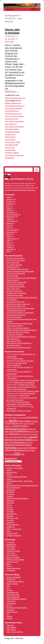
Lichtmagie (10, 512)
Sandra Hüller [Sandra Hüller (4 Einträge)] (22, 448)
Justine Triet (13, 121)
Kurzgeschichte (12, 230)
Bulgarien (18, 106)
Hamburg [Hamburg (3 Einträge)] (32, 432)
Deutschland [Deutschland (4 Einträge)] (15, 424)
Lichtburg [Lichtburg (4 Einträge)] (25, 437)
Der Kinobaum (12, 4)
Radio (8, 241)
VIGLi (8, 365)
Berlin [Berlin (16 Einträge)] (13, 421)
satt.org (9, 566)
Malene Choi (14, 127)
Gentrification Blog (13, 595)
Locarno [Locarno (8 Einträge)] (33, 437)
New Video (10, 520)
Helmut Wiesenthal (13, 597)
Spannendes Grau (13, 339)
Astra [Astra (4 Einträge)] (7, 421)
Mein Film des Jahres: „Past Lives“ (18, 304)
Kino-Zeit (9, 507)
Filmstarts (10, 496)
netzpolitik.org (11, 603)
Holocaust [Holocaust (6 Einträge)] (13, 434)
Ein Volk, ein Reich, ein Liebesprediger (26, 380)
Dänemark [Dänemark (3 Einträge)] (31, 424)
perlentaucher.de (12, 562)
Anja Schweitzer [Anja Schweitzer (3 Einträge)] (12, 418)
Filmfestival (17, 98)
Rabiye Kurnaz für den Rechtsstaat (18, 348)
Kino (23, 98)
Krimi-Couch (11, 553)
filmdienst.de (11, 490)
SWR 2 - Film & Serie (14, 529)
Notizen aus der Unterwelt (15, 560)
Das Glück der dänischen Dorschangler (20, 313)
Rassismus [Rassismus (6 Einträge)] (10, 445)
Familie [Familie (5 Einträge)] (23, 426)
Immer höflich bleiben (14, 317)
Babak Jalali (10, 103)
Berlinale (9, 204)
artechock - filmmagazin (15, 468)
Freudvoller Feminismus (15, 295)
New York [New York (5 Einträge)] (9, 443)
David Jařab (15, 108)
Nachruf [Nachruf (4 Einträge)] (35, 440)
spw (8, 614)
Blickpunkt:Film (12, 472)
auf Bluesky (22, 179)
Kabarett (9, 223)
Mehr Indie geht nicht (14, 341)
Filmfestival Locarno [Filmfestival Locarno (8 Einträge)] (16, 429)
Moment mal (11, 232)
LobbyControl (11, 601)
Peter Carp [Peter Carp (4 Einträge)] (29, 443)
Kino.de (9, 505)
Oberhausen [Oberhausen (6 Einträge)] (19, 442)
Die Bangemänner (23, 402)
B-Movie (9, 201)
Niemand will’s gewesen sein (16, 282)
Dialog (9, 208)
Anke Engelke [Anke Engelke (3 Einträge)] (21, 418)
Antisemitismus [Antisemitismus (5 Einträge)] (32, 417)
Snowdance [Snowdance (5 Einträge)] (32, 448)
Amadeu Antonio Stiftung (15, 582)
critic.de (9, 479)
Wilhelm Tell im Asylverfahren (25, 383)
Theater (9, 247)
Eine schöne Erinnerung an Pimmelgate (20, 308)
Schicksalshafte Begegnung (16, 311)
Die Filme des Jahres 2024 (16, 273)
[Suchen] (36, 170)
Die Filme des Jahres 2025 (16, 260)
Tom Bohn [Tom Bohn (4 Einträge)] (31, 450)
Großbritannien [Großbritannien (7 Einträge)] (22, 431)
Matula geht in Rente (27, 385)
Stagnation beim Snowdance (16, 293)
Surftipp (9, 245)
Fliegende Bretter (12, 592)
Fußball (9, 219)
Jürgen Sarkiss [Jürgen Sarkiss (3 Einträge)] (34, 434)
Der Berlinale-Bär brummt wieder (18, 332)
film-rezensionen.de (13, 488)
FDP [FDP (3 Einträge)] (28, 426)
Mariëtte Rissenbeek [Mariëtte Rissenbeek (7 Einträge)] (15, 440)
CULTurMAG (11, 549)
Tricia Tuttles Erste (13, 263)
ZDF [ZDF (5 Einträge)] (23, 454)
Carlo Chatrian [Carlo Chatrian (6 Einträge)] (25, 421)
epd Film (9, 483)
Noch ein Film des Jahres (15, 284)
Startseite (10, 9)
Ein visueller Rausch (13, 345)
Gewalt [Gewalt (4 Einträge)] (11, 432)
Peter (8, 630)
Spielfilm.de (10, 527)
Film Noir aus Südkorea (14, 334)
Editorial (9, 210)
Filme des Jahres (12, 215)
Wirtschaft (10, 249)
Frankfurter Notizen (13, 551)
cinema (9, 475)
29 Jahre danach (17, 359)
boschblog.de (11, 544)
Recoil (9, 564)
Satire (8, 243)
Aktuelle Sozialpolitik (13, 577)
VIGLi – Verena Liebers (14, 632)
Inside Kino (10, 501)
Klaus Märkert (11, 404)
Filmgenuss (10, 494)
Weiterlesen (12, 91)
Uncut (8, 531)
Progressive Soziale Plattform (17, 608)
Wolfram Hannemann (14, 536)
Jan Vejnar (13, 116)
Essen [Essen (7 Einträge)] (17, 426)
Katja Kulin (10, 625)
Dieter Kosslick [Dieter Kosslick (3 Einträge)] (24, 424)
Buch (8, 206)
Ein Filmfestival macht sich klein (17, 269)
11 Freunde (10, 542)
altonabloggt (11, 579)
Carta (8, 586)
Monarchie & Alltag (13, 557)
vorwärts (9, 619)
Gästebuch (17, 365)
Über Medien (11, 570)
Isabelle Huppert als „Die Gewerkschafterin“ (21, 330)
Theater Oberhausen (14, 568)
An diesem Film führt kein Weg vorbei (19, 324)
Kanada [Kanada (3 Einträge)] (7, 437)
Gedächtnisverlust (13, 267)
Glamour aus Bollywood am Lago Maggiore (21, 278)
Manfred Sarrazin (20, 389)
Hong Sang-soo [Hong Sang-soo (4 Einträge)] (24, 434)
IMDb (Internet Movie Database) (17, 498)
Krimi (8, 228)
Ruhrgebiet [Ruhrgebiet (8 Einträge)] (11, 448)
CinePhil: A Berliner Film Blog (16, 477)
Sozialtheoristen (12, 612)
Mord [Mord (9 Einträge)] (29, 440)
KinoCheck (10, 503)
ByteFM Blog (11, 547)
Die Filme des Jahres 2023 (16, 306)
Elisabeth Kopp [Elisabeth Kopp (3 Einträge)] (9, 426)
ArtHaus (9, 470)
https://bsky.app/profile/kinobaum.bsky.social (20, 190)
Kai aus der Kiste (12, 276)
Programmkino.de (12, 525)
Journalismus (11, 221)
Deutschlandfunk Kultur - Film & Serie (19, 481)
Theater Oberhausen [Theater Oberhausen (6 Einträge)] (14, 450)
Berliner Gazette (12, 584)
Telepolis (9, 616)
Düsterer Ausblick (25, 411)
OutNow (9, 522)
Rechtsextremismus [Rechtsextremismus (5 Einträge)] (23, 445)
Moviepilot (10, 516)
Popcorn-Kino (11, 239)
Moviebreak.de (11, 514)
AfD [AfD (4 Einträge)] (6, 418)
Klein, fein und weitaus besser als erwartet (21, 337)
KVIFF (11, 124)
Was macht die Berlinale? (15, 258)
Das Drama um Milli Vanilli (15, 302)
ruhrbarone (10, 610)
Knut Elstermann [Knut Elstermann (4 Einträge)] (15, 437)
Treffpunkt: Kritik (12, 533)
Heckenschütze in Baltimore (16, 315)
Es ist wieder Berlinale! (14, 265)
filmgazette (10, 492)
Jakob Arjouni (25, 396)
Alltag (8, 197)
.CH (13, 522)
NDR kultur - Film (12, 518)
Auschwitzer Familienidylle (15, 287)
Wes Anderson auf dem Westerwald (19, 343)
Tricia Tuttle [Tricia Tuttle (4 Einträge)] (9, 454)
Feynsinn (10, 590)
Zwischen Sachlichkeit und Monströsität (20, 271)
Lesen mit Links (12, 555)
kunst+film (10, 509)
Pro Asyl (9, 605)
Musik (8, 234)
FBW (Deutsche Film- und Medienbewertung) (22, 485)
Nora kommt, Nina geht (25, 361)
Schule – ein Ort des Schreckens (18, 328)
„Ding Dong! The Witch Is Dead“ (28, 391)
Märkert (13, 630)
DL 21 (8, 588)
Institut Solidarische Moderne (16, 599)
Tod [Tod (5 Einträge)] (26, 450)
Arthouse (8, 98)
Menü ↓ (34, 9)
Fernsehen (10, 212)
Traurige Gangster (13, 280)
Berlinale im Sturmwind (14, 291)
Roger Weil (9, 42)
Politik (8, 236)
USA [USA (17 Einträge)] (17, 454)
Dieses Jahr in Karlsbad (15, 326)
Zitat (8, 252)
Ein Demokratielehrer (28, 393)
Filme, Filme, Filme (13, 289)
